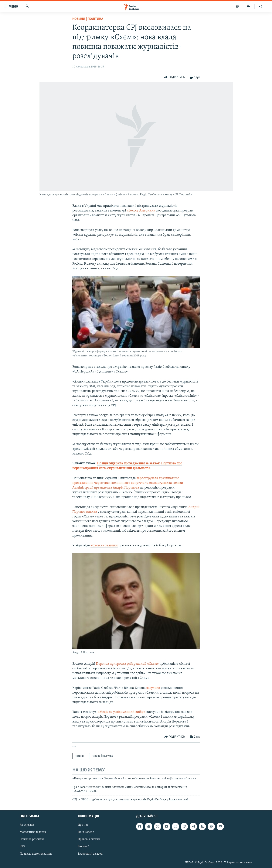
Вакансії (84, 846)
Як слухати (27, 825)
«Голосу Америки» (141, 211)
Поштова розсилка (32, 839)
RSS (22, 846)
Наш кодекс (86, 832)
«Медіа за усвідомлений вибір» (121, 712)
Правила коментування (36, 854)
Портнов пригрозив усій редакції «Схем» (127, 664)
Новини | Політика (88, 19)
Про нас (83, 825)
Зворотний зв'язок (90, 854)
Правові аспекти (89, 839)
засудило (153, 688)
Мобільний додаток (33, 832)
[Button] (175, 77)
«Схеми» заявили (104, 546)
